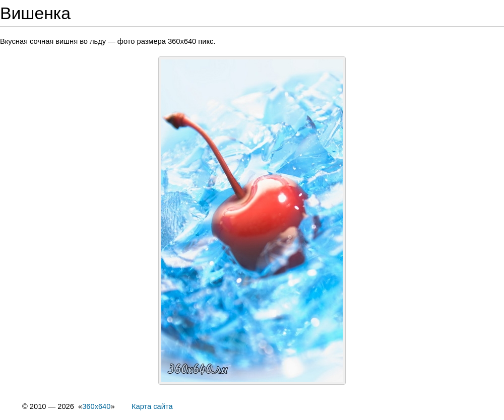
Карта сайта (152, 406)
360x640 (96, 406)
